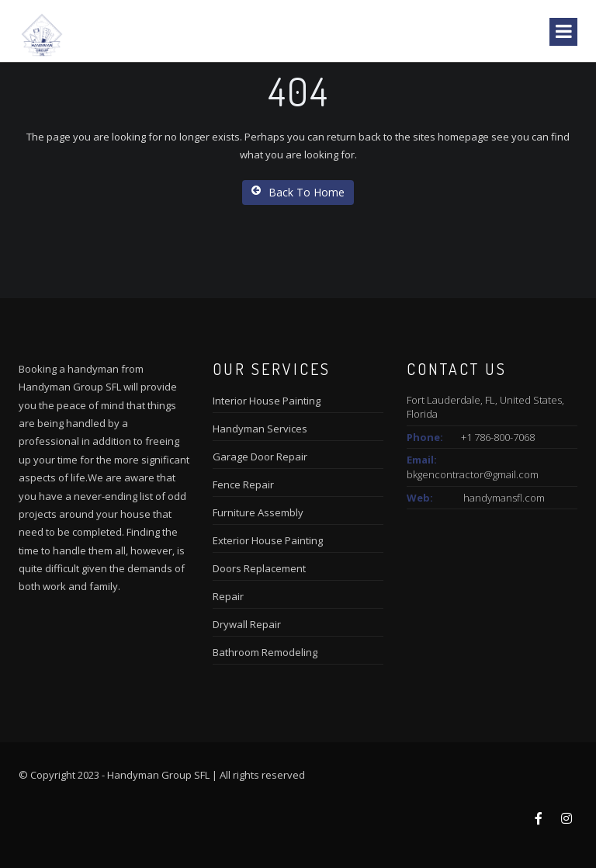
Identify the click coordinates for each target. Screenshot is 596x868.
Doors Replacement (259, 568)
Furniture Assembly (258, 512)
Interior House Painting (267, 401)
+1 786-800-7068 (498, 437)
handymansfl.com (504, 498)
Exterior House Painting (268, 540)
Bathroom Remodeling (265, 652)
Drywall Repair (247, 624)
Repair (228, 596)
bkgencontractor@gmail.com (473, 474)
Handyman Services (260, 429)
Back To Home (298, 192)
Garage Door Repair (260, 457)
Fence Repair (243, 484)
